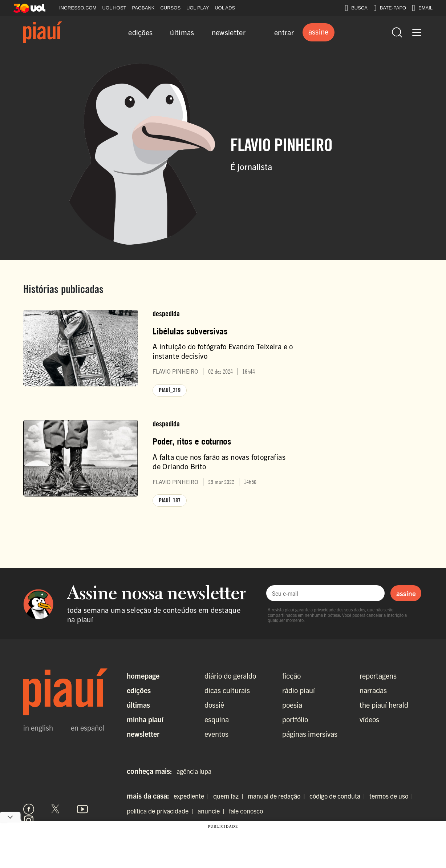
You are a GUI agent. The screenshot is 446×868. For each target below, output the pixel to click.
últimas (182, 32)
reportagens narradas (378, 683)
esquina (217, 719)
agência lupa (194, 771)
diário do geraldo (230, 676)
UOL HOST (114, 8)
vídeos (369, 719)
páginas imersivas (310, 734)
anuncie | (212, 811)
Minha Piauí (145, 719)
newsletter (229, 32)
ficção (291, 676)
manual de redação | (278, 796)
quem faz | (230, 796)
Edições (139, 690)
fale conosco (246, 811)
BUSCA (356, 8)
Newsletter (143, 734)
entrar (284, 32)
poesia (292, 705)
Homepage (143, 676)
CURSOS (170, 8)
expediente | (193, 796)
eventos (216, 734)
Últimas (138, 705)
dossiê (214, 705)
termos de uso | (393, 796)
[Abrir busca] (397, 32)
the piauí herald (384, 705)
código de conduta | (339, 796)
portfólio (295, 719)
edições (140, 32)
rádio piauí (299, 690)
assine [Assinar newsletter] (406, 593)
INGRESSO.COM (78, 8)
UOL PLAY (198, 8)
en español (88, 728)
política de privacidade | (161, 811)
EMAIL (422, 8)
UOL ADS (225, 8)
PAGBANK (143, 8)
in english (38, 728)
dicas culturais (227, 690)
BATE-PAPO (390, 8)
